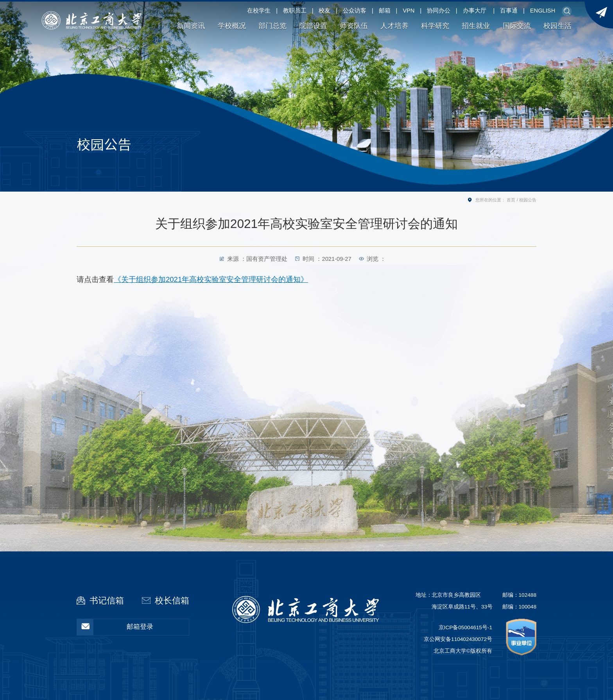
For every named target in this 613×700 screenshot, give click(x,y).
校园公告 (528, 200)
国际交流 (517, 26)
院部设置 (313, 26)
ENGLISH (543, 11)
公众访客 (355, 11)
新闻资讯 (191, 26)
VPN (409, 11)
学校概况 (232, 26)
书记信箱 (107, 600)
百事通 (509, 11)
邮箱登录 (115, 627)
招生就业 (476, 26)
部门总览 (272, 26)
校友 (324, 11)
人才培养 (394, 26)
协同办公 (439, 11)
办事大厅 (475, 11)
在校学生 (259, 11)
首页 (511, 200)
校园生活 (557, 26)
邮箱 (385, 11)
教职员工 (295, 11)
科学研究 (435, 26)
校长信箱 (172, 600)
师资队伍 (354, 26)
